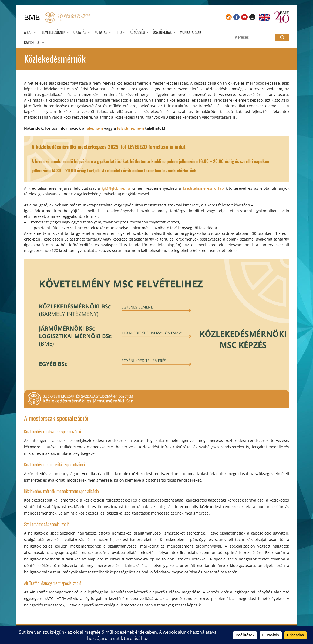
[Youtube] (244, 17)
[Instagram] (252, 17)
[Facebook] (236, 17)
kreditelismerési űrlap (203, 188)
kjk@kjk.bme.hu (116, 188)
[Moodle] (229, 17)
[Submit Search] (282, 37)
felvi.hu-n (94, 128)
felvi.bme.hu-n (130, 128)
